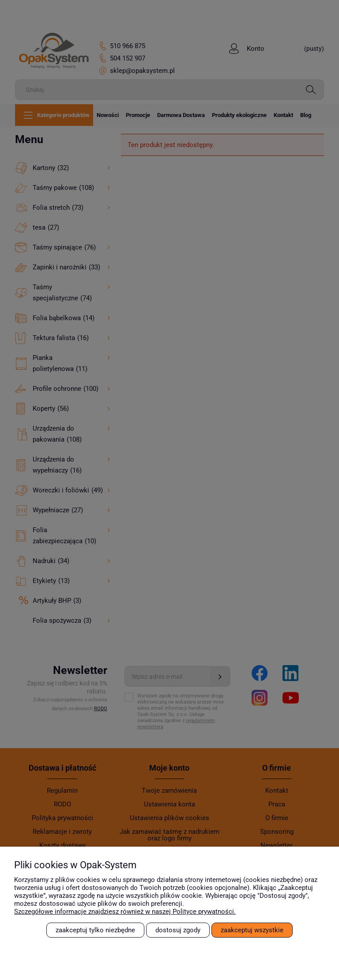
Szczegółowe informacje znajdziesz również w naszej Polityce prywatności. (125, 912)
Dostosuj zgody (178, 930)
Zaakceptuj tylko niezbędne (95, 930)
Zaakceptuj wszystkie (252, 930)
